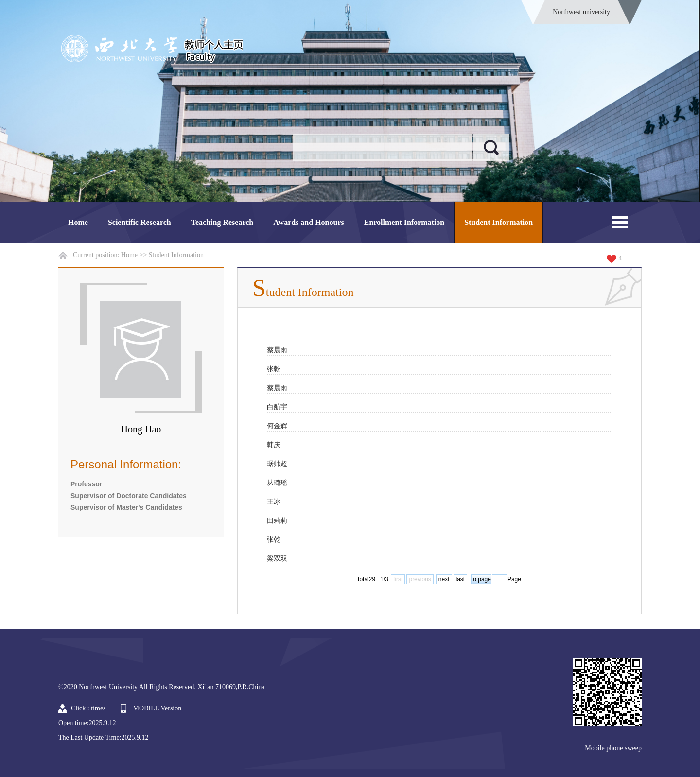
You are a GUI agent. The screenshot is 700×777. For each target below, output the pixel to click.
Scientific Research (140, 222)
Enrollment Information (404, 222)
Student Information (499, 222)
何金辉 (277, 426)
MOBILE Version (157, 708)
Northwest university (581, 12)
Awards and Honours (309, 222)
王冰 (274, 501)
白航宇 (277, 407)
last (461, 579)
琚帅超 (277, 464)
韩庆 (274, 445)
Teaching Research (222, 222)
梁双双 (277, 558)
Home (78, 222)
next (444, 579)
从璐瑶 (277, 483)
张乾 (274, 369)
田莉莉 (277, 520)
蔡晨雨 (277, 350)
